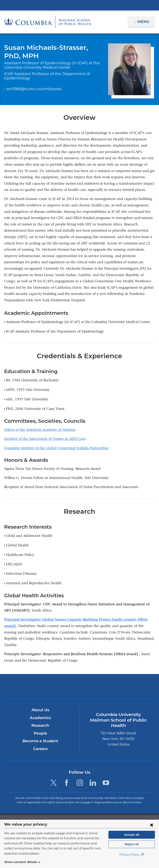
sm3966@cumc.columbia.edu (31, 89)
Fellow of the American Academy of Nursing (41, 430)
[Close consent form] (152, 830)
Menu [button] (144, 22)
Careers (40, 749)
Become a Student (40, 741)
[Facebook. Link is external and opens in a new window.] (67, 783)
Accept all (132, 840)
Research (40, 726)
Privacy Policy (132, 860)
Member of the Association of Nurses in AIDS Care (46, 439)
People (40, 733)
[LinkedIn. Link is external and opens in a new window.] (93, 783)
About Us (40, 710)
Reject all (132, 849)
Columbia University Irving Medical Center (79, 5)
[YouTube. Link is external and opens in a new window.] (106, 783)
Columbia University (88, 822)
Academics (40, 718)
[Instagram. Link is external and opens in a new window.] (80, 783)
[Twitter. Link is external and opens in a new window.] (54, 783)
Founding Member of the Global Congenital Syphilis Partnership (57, 448)
